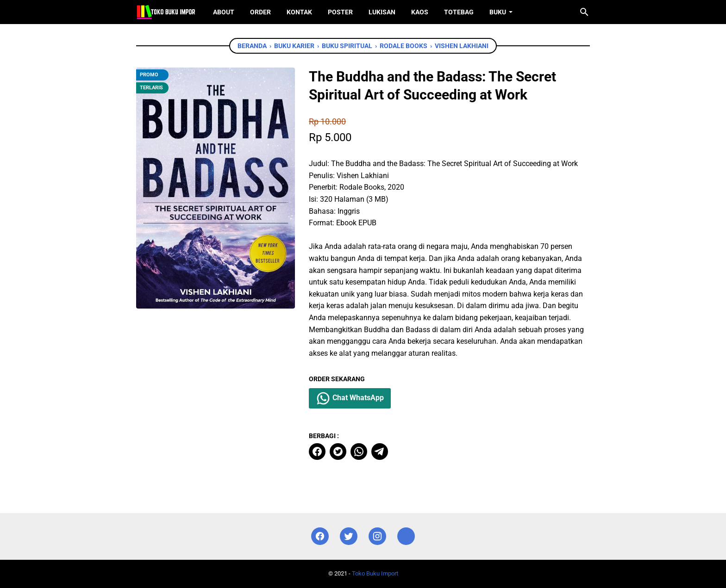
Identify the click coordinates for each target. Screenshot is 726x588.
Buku (498, 12)
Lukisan (382, 12)
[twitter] (338, 452)
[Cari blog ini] (584, 12)
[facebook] (317, 452)
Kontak (299, 12)
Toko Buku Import (375, 573)
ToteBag (459, 12)
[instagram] (377, 536)
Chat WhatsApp (350, 398)
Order (260, 12)
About (224, 12)
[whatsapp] (359, 452)
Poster (340, 12)
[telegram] (380, 452)
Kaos (420, 12)
